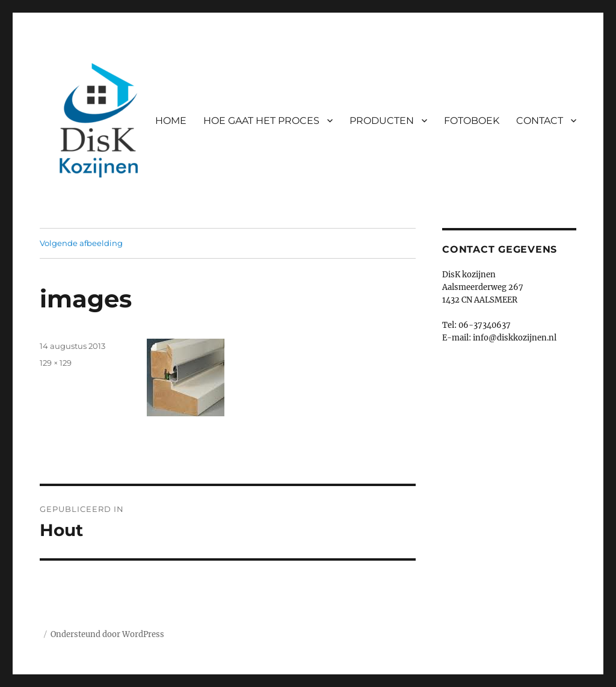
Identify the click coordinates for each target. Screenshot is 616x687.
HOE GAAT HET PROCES (261, 121)
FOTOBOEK (472, 121)
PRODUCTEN (382, 121)
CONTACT (540, 121)
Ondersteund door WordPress (107, 634)
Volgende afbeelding (81, 243)
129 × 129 (56, 363)
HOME (171, 121)
